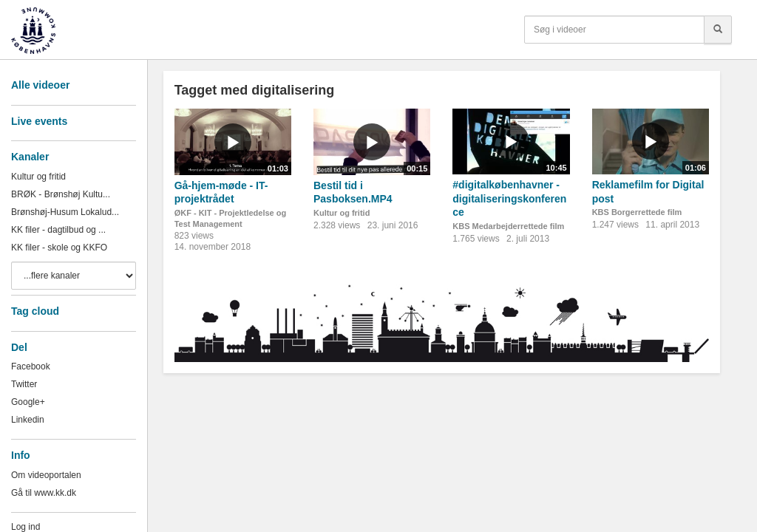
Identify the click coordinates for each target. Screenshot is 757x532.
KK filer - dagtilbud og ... (58, 230)
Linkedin (28, 420)
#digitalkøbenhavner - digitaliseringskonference (509, 198)
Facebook (31, 366)
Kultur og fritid (38, 177)
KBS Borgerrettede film (637, 212)
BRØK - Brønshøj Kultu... (61, 194)
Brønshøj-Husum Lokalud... (65, 212)
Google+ (28, 402)
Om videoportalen (46, 475)
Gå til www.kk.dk (44, 493)
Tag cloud (35, 311)
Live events (39, 121)
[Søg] (718, 30)
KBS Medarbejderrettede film (508, 226)
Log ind (26, 527)
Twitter (24, 384)
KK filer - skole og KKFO (59, 248)
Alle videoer (40, 85)
